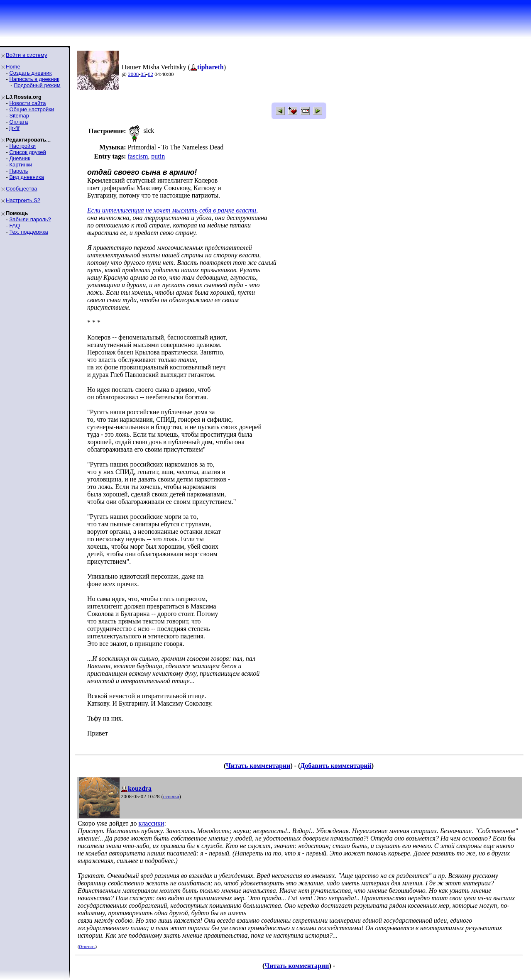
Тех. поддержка (28, 232)
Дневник (20, 158)
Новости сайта (27, 103)
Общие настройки (32, 109)
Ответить (87, 947)
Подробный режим (37, 85)
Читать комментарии (258, 766)
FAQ (15, 226)
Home (13, 67)
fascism (138, 156)
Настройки (22, 146)
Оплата (18, 122)
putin (158, 156)
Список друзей (27, 152)
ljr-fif (14, 128)
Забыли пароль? (30, 219)
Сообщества (22, 189)
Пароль (18, 171)
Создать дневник (30, 73)
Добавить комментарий (336, 766)
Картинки (21, 165)
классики (151, 823)
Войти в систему (26, 55)
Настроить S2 (23, 200)
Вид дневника (27, 177)
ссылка (171, 796)
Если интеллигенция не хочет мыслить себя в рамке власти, (173, 210)
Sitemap (19, 116)
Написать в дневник (34, 79)
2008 (133, 74)
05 (143, 74)
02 (150, 74)
